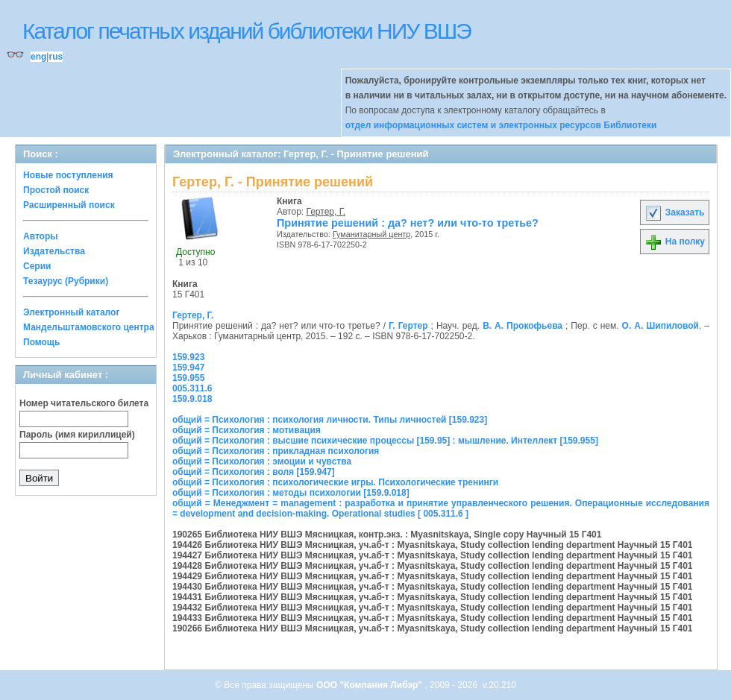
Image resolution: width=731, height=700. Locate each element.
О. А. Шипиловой (661, 326)
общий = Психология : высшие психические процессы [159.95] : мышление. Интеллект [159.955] (385, 441)
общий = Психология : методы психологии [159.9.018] (291, 493)
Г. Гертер (408, 326)
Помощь (41, 342)
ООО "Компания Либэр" (370, 685)
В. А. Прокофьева (523, 326)
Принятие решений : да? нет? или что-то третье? (408, 223)
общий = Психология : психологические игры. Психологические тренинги (335, 482)
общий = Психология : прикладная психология (276, 451)
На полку (675, 242)
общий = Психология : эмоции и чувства (262, 461)
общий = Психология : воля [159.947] (254, 472)
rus (56, 57)
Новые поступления (68, 175)
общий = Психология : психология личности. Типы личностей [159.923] (330, 420)
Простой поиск (56, 190)
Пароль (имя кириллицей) (77, 435)
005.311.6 (192, 388)
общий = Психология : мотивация (247, 430)
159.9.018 (192, 399)
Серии (37, 266)
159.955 (188, 378)
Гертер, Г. (326, 212)
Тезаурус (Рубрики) (66, 281)
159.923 (188, 357)
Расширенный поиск (69, 205)
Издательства (54, 251)
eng (38, 57)
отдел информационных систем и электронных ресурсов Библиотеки (501, 125)
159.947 (188, 368)
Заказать (674, 212)
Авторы (41, 236)
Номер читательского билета (84, 403)
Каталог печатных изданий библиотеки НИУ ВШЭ (247, 31)
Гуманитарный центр (371, 234)
